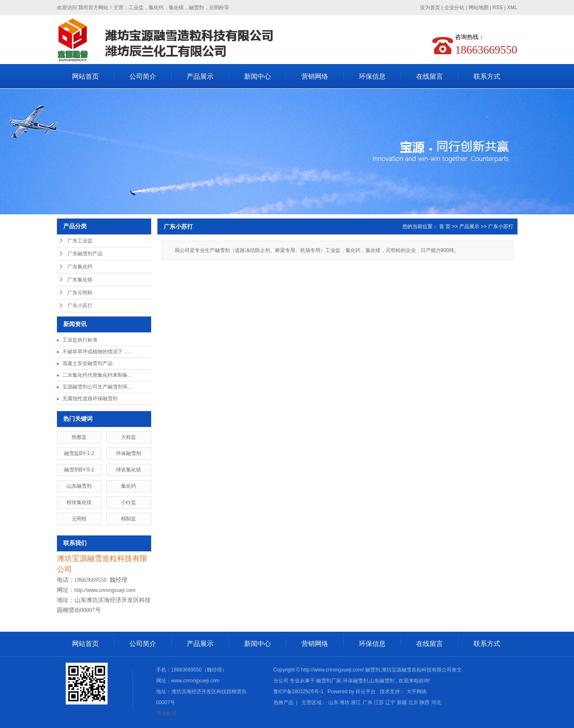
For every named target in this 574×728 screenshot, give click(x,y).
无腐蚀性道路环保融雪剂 (90, 399)
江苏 (379, 702)
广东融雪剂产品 (85, 254)
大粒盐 (129, 437)
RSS (498, 8)
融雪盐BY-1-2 (79, 453)
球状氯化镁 (129, 470)
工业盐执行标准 (80, 340)
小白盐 (129, 502)
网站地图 (479, 8)
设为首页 (430, 8)
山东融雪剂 (79, 486)
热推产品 (283, 702)
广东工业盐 (80, 241)
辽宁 (390, 702)
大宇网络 (417, 692)
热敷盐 (79, 437)
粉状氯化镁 (79, 502)
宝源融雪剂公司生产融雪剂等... (97, 387)
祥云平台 (366, 692)
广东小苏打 (80, 306)
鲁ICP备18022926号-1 (299, 692)
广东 (368, 702)
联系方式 (487, 76)
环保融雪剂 (129, 453)
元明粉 (79, 519)
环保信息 (372, 76)
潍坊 (345, 702)
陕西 (425, 702)
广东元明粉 (80, 293)
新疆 (402, 702)
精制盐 (129, 519)
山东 (333, 702)
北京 (413, 702)
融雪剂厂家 (329, 681)
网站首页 (85, 76)
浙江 (356, 702)
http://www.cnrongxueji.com (105, 590)
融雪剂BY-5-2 (79, 470)
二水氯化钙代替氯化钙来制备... (97, 375)
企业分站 (454, 8)
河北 (436, 702)
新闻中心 (257, 76)
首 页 (445, 226)
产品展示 (200, 76)
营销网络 (315, 76)
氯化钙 (129, 486)
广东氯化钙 (80, 267)
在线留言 (430, 76)
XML (512, 8)
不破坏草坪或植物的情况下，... (97, 352)
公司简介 (143, 76)
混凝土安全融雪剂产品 (88, 363)
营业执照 (166, 713)
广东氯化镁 (80, 280)
